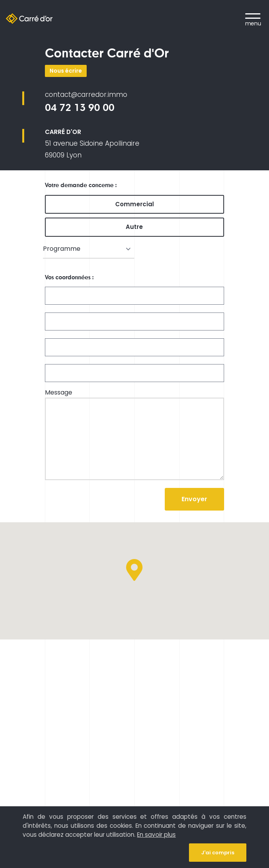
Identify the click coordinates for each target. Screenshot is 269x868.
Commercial (134, 204)
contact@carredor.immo (86, 95)
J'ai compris (218, 853)
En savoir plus (156, 835)
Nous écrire (66, 71)
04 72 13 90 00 (80, 108)
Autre (134, 227)
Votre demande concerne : (81, 185)
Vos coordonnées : (69, 277)
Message (59, 393)
